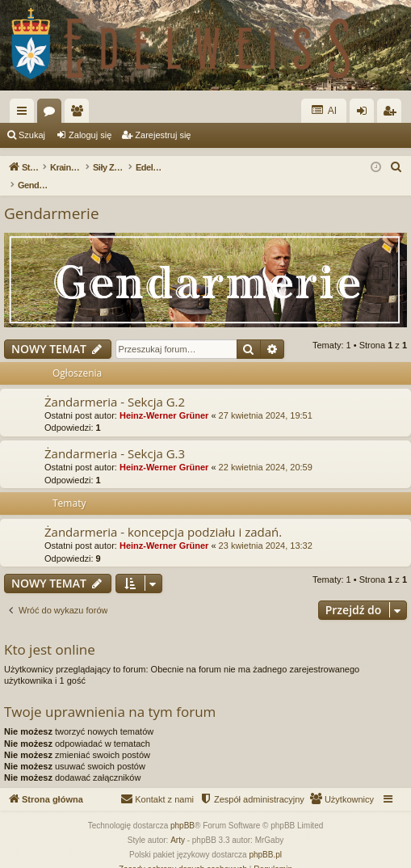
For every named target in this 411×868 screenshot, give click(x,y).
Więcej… (25, 114)
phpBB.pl (265, 838)
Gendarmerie (52, 196)
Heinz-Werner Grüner (164, 398)
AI (324, 110)
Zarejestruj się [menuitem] (392, 114)
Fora (52, 114)
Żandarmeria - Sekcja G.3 (115, 436)
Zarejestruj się (163, 135)
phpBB (182, 809)
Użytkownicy (80, 114)
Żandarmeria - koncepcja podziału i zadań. (163, 515)
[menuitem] (396, 167)
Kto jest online (50, 632)
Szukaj (32, 135)
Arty (178, 823)
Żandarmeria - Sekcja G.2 (115, 385)
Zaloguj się (90, 135)
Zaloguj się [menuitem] (365, 114)
